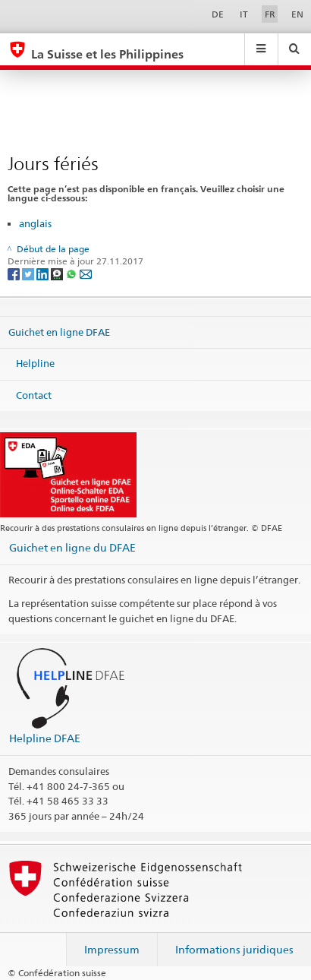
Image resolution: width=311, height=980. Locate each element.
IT (244, 14)
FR (270, 14)
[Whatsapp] (72, 274)
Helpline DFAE (45, 738)
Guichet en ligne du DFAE (72, 547)
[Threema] (58, 274)
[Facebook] (15, 274)
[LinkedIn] (44, 274)
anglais (35, 223)
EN (297, 14)
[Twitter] (29, 274)
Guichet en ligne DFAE (59, 331)
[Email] (86, 274)
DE (218, 14)
